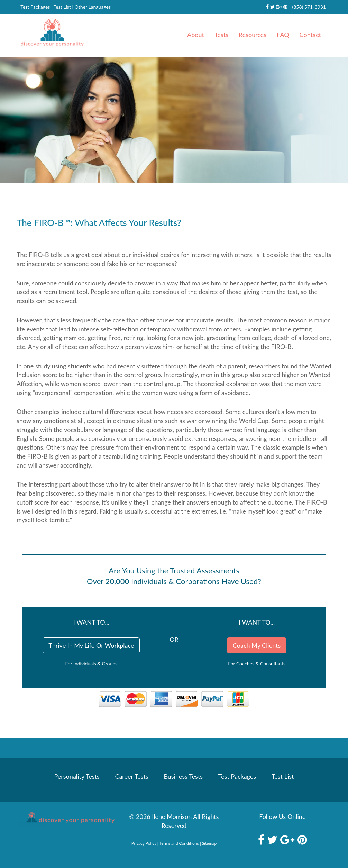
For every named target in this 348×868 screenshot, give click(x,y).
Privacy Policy (144, 843)
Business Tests (183, 776)
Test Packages (35, 7)
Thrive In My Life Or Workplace (91, 645)
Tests (221, 35)
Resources (253, 35)
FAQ (283, 35)
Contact (310, 35)
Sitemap (209, 843)
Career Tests (131, 776)
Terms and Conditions (179, 843)
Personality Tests (77, 776)
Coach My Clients (257, 645)
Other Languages (93, 7)
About (196, 35)
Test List (62, 7)
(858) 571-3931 (309, 7)
